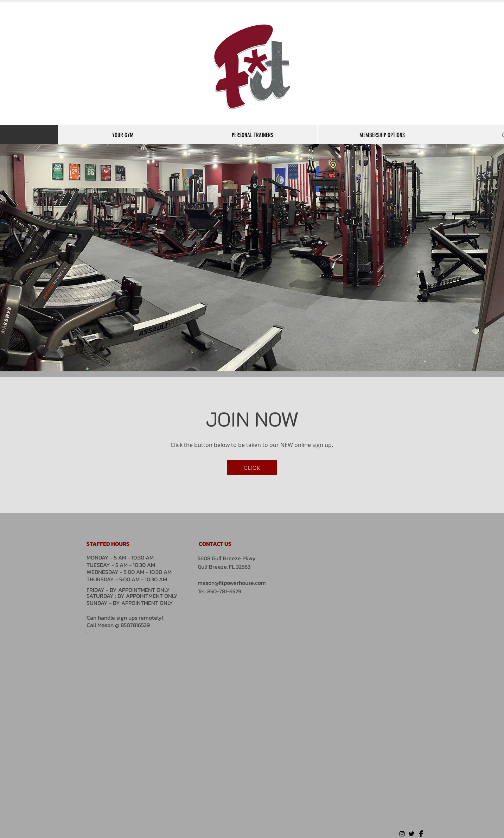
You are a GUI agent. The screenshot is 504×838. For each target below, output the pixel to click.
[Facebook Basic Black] (421, 834)
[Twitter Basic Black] (412, 834)
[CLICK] (252, 468)
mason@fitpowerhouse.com (232, 583)
